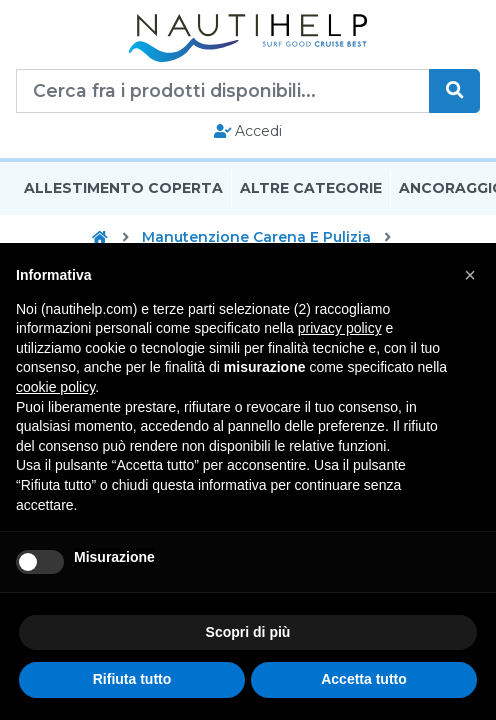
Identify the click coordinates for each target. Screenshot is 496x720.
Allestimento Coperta (123, 188)
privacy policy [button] (340, 328)
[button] (470, 275)
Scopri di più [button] (248, 632)
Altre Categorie (311, 188)
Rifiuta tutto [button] (132, 679)
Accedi (248, 131)
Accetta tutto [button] (364, 679)
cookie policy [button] (55, 387)
